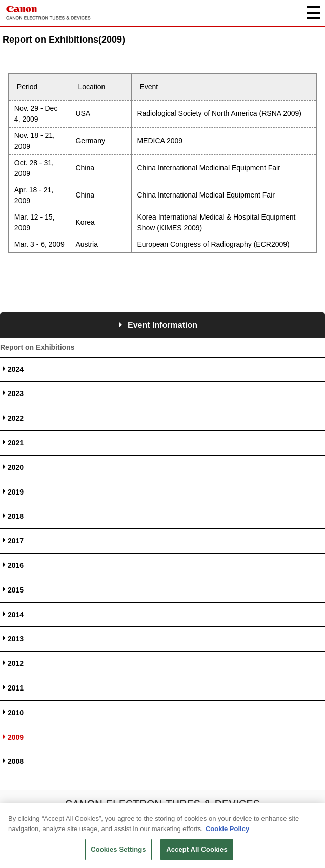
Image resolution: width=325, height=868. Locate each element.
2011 (16, 688)
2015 (16, 590)
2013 (16, 639)
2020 (16, 467)
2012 (16, 663)
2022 (16, 418)
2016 (16, 565)
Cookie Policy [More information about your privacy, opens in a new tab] (227, 830)
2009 (16, 737)
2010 (16, 713)
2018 (16, 516)
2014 (16, 615)
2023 (16, 393)
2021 (16, 443)
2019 (16, 492)
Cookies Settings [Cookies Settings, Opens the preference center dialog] (118, 851)
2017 (16, 541)
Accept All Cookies (197, 851)
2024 (16, 369)
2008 (16, 761)
